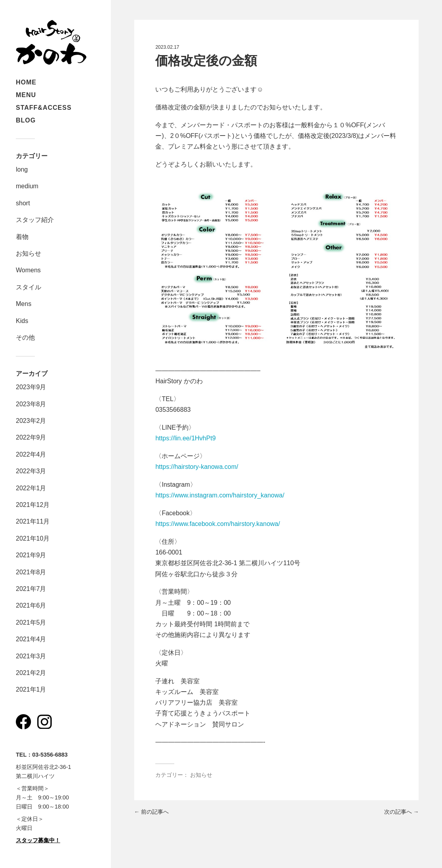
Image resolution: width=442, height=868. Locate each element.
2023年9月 (31, 387)
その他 (25, 337)
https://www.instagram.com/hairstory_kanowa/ (220, 495)
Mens (24, 304)
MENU (26, 95)
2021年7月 (31, 589)
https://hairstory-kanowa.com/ (197, 467)
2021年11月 (33, 521)
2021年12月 (33, 505)
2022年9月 (31, 437)
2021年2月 (31, 673)
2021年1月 (31, 689)
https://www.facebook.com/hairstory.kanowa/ (218, 524)
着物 (22, 237)
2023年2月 (31, 421)
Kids (22, 321)
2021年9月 (31, 555)
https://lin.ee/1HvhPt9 (185, 438)
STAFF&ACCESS (44, 108)
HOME (26, 82)
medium (27, 186)
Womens (28, 270)
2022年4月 (31, 454)
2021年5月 (31, 622)
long (22, 169)
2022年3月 (31, 471)
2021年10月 (33, 538)
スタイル (29, 287)
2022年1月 (31, 488)
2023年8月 (31, 404)
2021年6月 (31, 605)
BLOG (26, 120)
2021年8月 (31, 572)
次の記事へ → (402, 812)
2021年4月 (31, 639)
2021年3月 (31, 656)
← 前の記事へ (152, 812)
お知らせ (29, 253)
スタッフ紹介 (35, 220)
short (23, 203)
